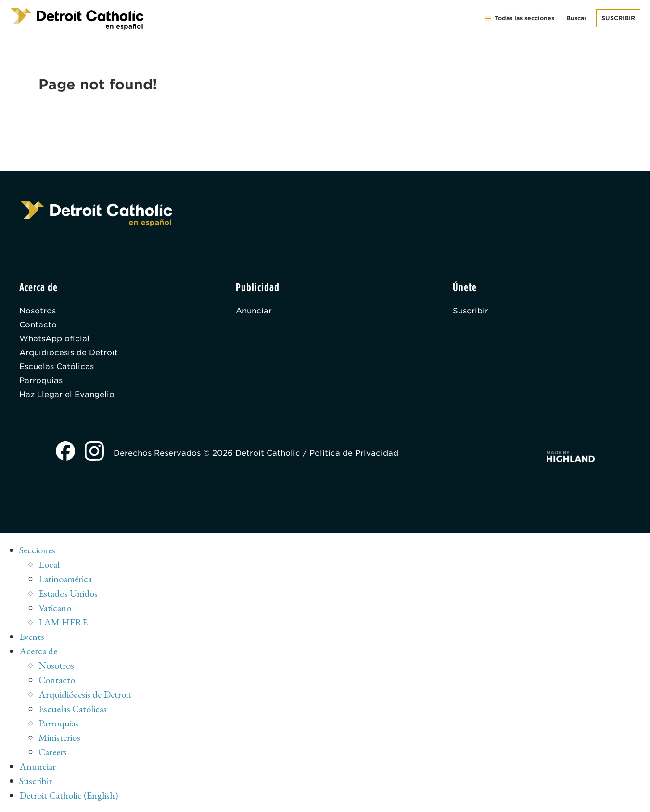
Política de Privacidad (354, 453)
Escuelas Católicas (57, 367)
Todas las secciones (518, 19)
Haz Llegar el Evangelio (67, 394)
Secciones (37, 550)
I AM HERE (63, 622)
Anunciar (254, 311)
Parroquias (41, 381)
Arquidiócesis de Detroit (69, 353)
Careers (53, 752)
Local (49, 564)
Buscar (576, 18)
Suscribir (618, 18)
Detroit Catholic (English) (69, 795)
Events (32, 637)
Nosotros (38, 311)
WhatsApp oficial (54, 339)
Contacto (38, 325)
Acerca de (38, 651)
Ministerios (59, 737)
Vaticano (55, 608)
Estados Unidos (68, 593)
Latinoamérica (65, 579)
